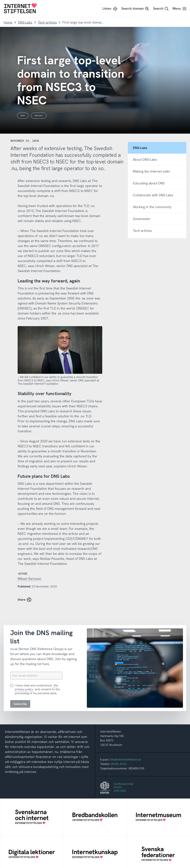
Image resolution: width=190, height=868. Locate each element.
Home (8, 22)
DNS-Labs (25, 22)
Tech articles (47, 22)
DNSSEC (39, 116)
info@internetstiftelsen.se (125, 760)
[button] (110, 9)
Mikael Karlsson (29, 579)
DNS (23, 116)
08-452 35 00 (119, 764)
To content (0, 0)
